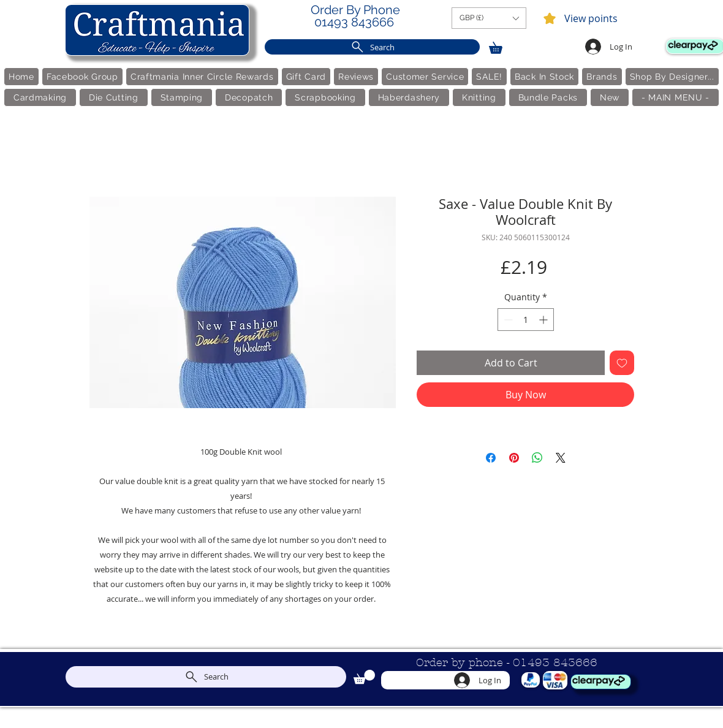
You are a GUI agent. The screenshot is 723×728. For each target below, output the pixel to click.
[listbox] (489, 18)
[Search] (372, 47)
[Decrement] (507, 320)
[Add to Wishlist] (622, 363)
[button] (489, 18)
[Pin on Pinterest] (514, 458)
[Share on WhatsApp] (537, 458)
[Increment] (544, 320)
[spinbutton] (526, 320)
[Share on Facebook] (491, 458)
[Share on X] (561, 458)
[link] (501, 46)
